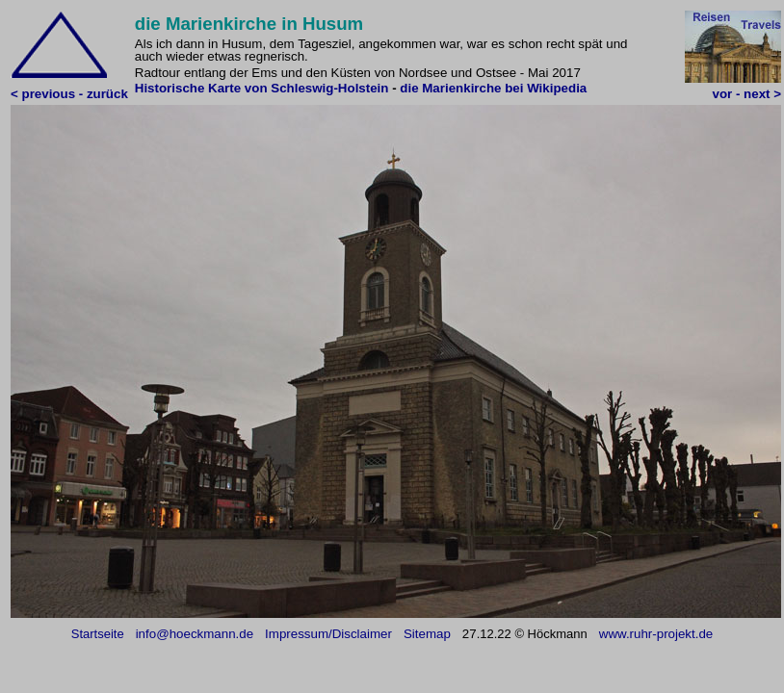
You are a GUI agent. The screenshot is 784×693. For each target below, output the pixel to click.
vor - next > (747, 94)
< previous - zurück (69, 94)
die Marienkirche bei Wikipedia (493, 88)
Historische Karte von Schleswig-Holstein (262, 88)
